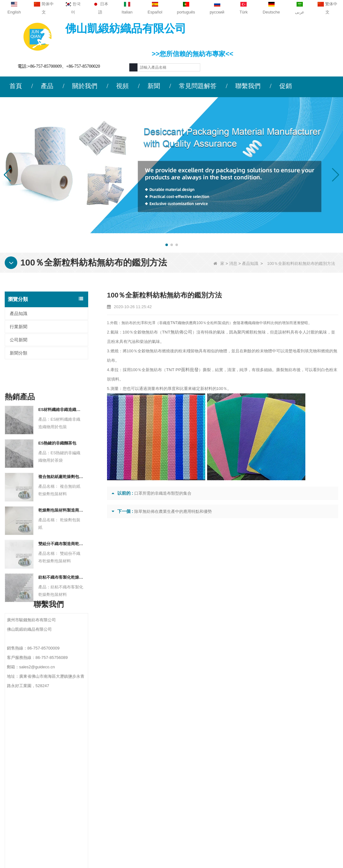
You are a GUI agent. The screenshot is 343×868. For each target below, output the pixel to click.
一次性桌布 (210, 763)
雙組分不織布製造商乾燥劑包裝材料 (61, 523)
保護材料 (208, 746)
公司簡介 (32, 746)
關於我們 (85, 86)
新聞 (154, 86)
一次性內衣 (210, 771)
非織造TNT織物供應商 (178, 323)
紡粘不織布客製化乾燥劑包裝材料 (61, 557)
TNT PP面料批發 (181, 370)
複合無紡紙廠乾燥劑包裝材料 (61, 456)
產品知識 (250, 263)
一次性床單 (210, 803)
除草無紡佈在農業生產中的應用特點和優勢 (173, 511)
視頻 (122, 86)
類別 (207, 732)
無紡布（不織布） (217, 828)
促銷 (286, 86)
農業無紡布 (210, 755)
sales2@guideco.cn (120, 785)
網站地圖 (32, 782)
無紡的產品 (210, 820)
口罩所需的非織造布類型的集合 (163, 493)
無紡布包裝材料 (215, 795)
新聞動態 (32, 770)
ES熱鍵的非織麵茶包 (57, 423)
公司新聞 (19, 340)
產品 (47, 86)
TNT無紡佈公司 (176, 332)
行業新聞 (19, 327)
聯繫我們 (248, 86)
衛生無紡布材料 (215, 787)
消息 (233, 263)
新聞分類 (19, 353)
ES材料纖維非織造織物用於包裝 (61, 389)
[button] (167, 245)
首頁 (16, 86)
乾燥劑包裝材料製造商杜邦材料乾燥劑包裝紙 (61, 490)
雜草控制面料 (212, 779)
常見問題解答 (198, 86)
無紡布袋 (208, 812)
